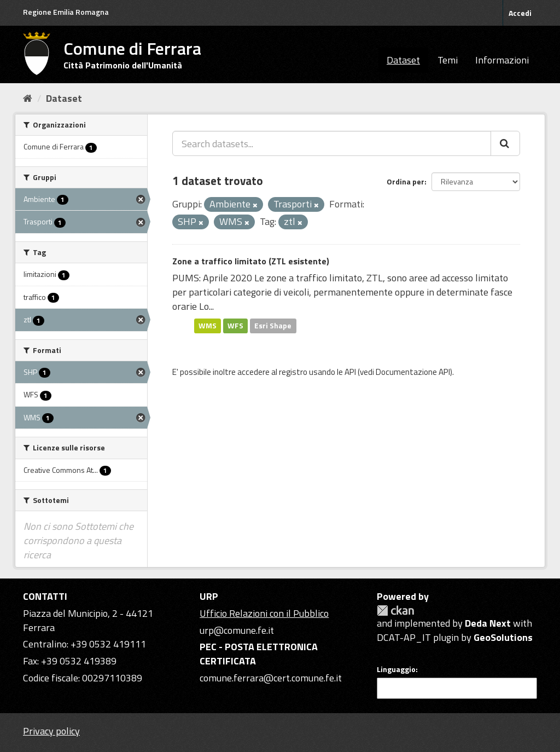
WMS (208, 326)
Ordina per (406, 181)
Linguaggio (396, 669)
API (350, 372)
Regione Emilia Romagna (66, 12)
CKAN (395, 611)
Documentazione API (413, 372)
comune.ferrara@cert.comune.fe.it (271, 678)
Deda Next (488, 623)
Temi (448, 60)
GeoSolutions (503, 637)
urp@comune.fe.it (237, 630)
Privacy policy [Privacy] (51, 731)
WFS (235, 326)
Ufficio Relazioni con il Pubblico (264, 613)
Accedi (520, 13)
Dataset (403, 60)
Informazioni (502, 60)
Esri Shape (273, 326)
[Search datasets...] (332, 143)
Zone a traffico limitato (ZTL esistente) (251, 261)
